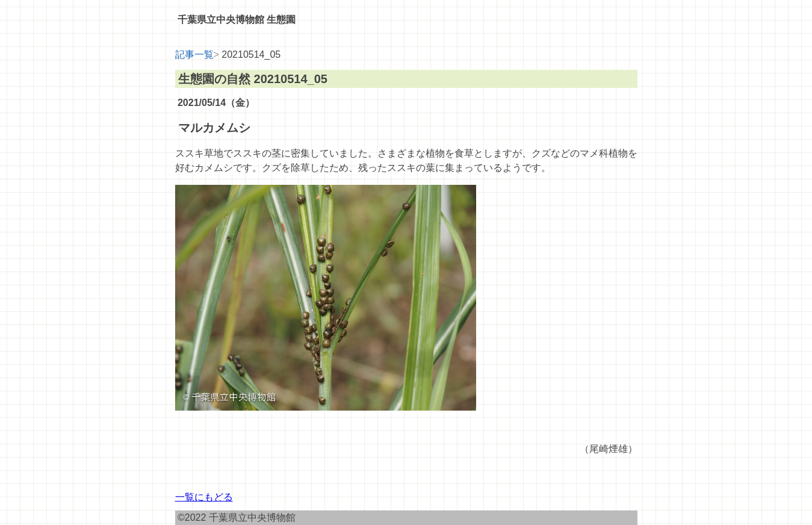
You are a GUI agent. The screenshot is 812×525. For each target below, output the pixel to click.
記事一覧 (194, 54)
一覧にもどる (204, 497)
